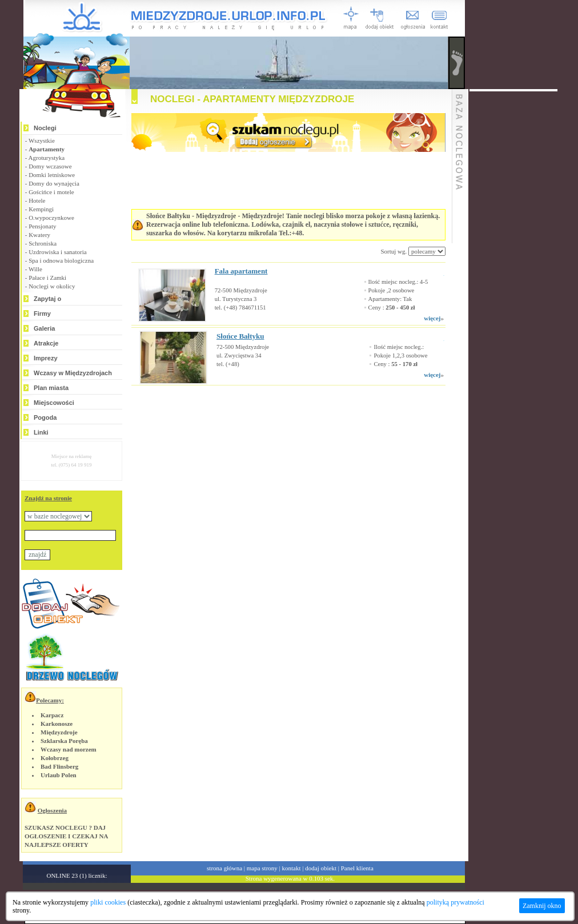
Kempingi (41, 209)
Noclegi (45, 128)
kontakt (292, 868)
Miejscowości (54, 403)
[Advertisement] (274, 420)
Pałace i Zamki (47, 278)
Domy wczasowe (50, 166)
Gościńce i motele (51, 192)
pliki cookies (108, 902)
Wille (35, 269)
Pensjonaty (42, 226)
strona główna (224, 868)
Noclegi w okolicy (52, 286)
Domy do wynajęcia (54, 183)
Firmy (42, 314)
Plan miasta (51, 388)
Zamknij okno (542, 906)
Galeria (44, 328)
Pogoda (45, 417)
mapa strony (262, 868)
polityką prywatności (455, 902)
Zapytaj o (47, 299)
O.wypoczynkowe (51, 218)
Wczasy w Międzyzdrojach (73, 373)
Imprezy (46, 358)
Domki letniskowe (52, 175)
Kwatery (39, 235)
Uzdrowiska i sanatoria (57, 252)
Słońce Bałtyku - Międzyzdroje (191, 216)
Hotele (37, 200)
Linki (41, 432)
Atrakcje (46, 343)
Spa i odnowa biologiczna (61, 260)
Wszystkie (42, 140)
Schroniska (43, 243)
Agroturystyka (47, 158)
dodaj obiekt (321, 868)
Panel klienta (357, 868)
